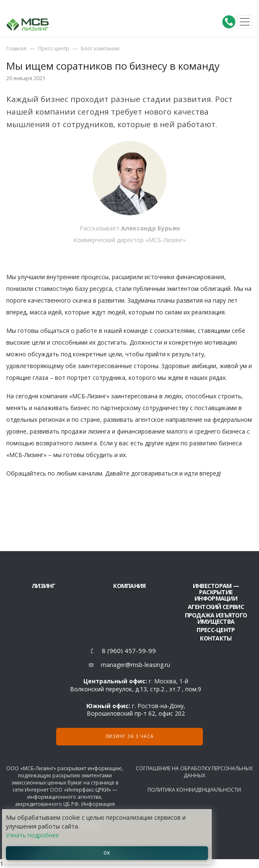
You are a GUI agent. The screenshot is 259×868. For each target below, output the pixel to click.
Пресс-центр (54, 48)
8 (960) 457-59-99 (129, 651)
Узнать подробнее (32, 835)
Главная (16, 48)
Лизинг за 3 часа (130, 736)
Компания (129, 586)
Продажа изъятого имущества (216, 618)
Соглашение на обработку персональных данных (194, 772)
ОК (107, 853)
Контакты (216, 638)
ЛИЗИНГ (43, 586)
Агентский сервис (216, 607)
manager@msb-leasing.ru (136, 665)
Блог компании (100, 48)
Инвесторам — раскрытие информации (216, 592)
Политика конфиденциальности (194, 790)
